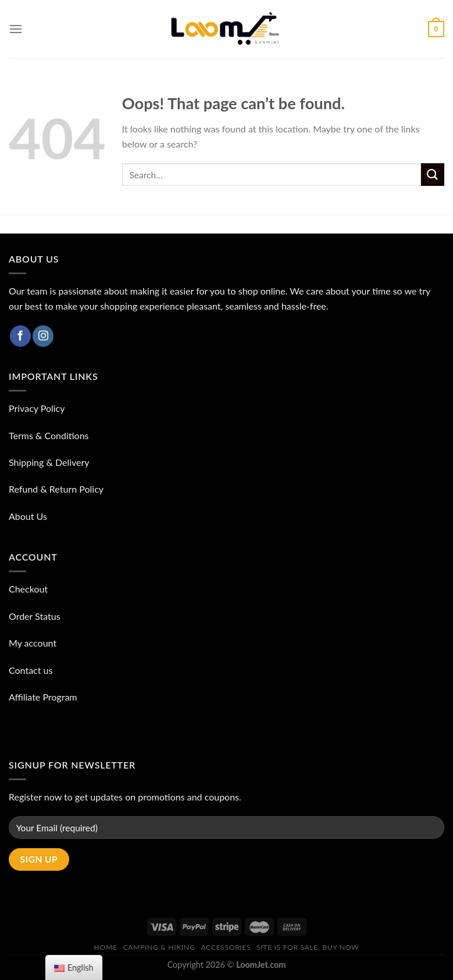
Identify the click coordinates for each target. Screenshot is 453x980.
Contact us (31, 670)
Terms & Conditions (49, 435)
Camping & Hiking (159, 947)
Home (106, 947)
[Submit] (433, 175)
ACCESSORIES (226, 947)
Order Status (35, 616)
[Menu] (16, 29)
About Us (28, 516)
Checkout (28, 589)
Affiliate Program (43, 697)
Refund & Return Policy (56, 489)
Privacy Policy (37, 408)
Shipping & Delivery (49, 462)
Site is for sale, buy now (308, 947)
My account (33, 643)
